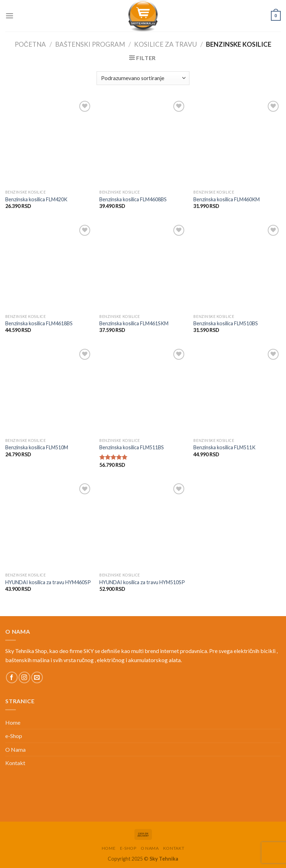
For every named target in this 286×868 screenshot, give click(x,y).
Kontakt (15, 763)
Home (13, 722)
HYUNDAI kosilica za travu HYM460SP (48, 582)
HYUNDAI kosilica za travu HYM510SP (142, 582)
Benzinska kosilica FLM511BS (132, 447)
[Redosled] (143, 78)
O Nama (15, 749)
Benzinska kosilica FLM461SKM (134, 323)
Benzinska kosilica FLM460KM (227, 199)
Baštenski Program (90, 44)
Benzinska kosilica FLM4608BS (133, 199)
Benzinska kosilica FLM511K (224, 447)
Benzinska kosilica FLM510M (37, 447)
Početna (30, 44)
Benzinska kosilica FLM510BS (226, 323)
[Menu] (9, 16)
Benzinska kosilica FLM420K (36, 199)
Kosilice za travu (165, 44)
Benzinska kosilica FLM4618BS (39, 323)
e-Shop (14, 736)
